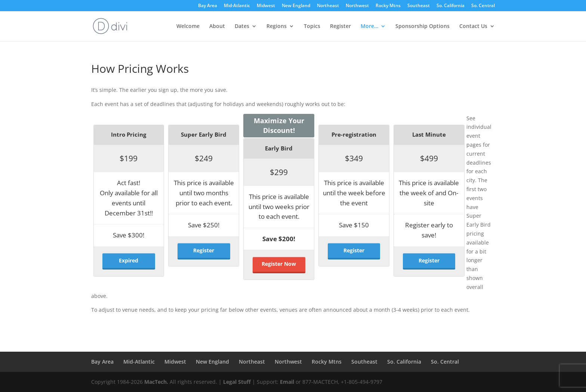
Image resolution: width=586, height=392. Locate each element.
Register (340, 27)
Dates (242, 27)
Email (287, 382)
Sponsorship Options (422, 27)
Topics (312, 27)
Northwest (357, 6)
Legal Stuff (237, 382)
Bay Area (208, 6)
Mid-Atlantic (237, 6)
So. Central (483, 6)
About (217, 27)
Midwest (266, 6)
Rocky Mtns (388, 6)
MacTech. (156, 382)
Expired (129, 260)
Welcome (188, 27)
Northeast (328, 6)
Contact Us (473, 27)
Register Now (279, 264)
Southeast (419, 6)
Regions (277, 27)
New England (296, 6)
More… (369, 27)
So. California (451, 6)
